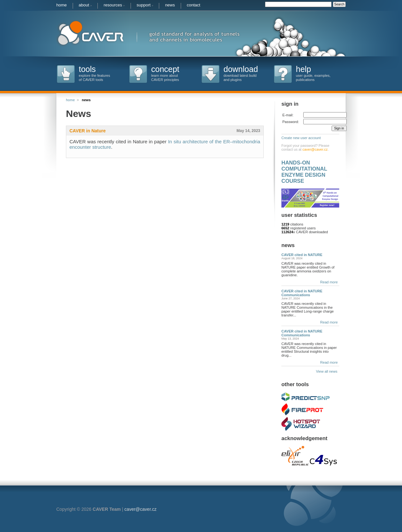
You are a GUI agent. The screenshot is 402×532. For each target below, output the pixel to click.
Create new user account (301, 138)
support (145, 5)
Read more (329, 282)
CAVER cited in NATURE (302, 255)
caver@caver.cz (315, 149)
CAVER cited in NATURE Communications (302, 293)
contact (194, 5)
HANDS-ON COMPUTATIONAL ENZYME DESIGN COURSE (304, 172)
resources (114, 5)
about (85, 5)
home (62, 5)
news (170, 5)
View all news (328, 371)
